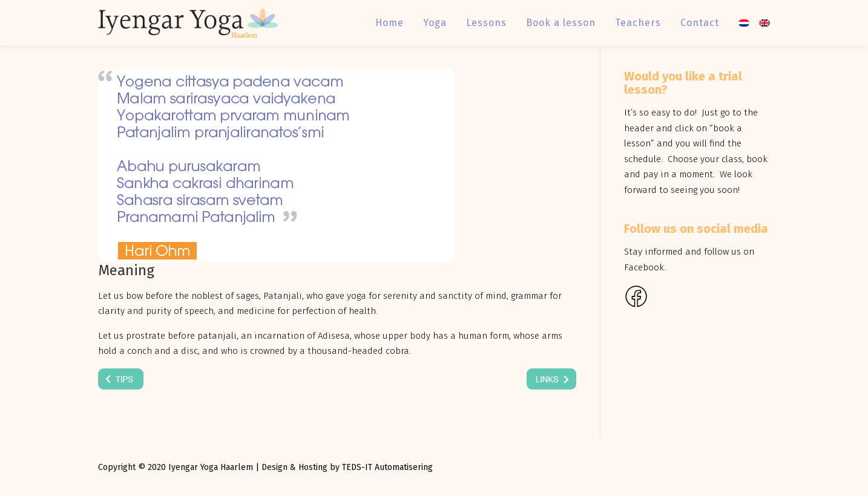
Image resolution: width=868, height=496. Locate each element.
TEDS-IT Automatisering (387, 467)
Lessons (486, 23)
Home (390, 23)
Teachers (638, 23)
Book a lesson (561, 23)
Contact (700, 23)
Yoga (435, 23)
